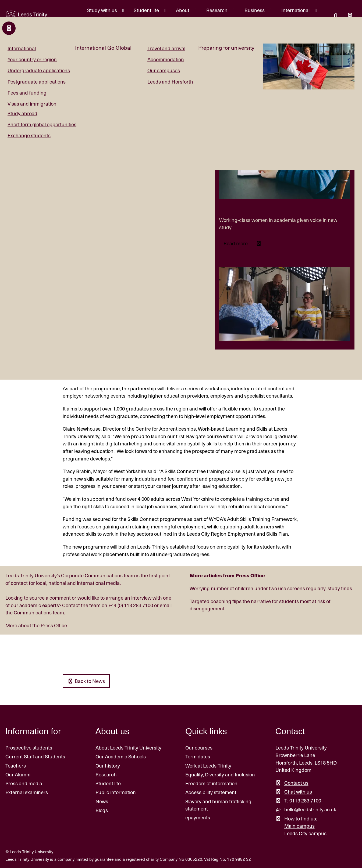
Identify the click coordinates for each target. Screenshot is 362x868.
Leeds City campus (305, 833)
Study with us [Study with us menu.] (103, 10)
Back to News (86, 681)
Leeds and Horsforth (170, 82)
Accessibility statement (211, 792)
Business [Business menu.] (255, 10)
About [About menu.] (183, 10)
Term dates (198, 757)
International (22, 48)
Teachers (16, 766)
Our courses (199, 748)
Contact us (296, 783)
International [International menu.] (296, 10)
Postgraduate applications (37, 82)
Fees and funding (27, 93)
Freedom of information (211, 783)
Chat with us (298, 792)
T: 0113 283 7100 (303, 800)
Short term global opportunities (42, 124)
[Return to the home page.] (27, 17)
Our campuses (164, 70)
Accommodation (166, 59)
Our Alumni (18, 774)
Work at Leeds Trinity (208, 766)
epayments (198, 817)
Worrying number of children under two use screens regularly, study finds (271, 588)
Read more (236, 243)
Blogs (102, 810)
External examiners (27, 792)
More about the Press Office (36, 625)
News (102, 801)
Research (106, 774)
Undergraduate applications (39, 70)
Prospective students (29, 748)
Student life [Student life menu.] (147, 10)
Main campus (299, 826)
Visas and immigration (32, 104)
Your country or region (32, 59)
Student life (108, 783)
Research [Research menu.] (217, 10)
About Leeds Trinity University (128, 748)
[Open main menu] (350, 16)
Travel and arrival (166, 48)
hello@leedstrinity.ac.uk (310, 809)
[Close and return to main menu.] (9, 28)
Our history (108, 766)
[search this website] (335, 16)
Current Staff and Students (35, 757)
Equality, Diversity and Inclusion (220, 774)
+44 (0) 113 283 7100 (131, 605)
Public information (116, 792)
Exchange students (29, 135)
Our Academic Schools (121, 757)
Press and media (24, 783)
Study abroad (22, 113)
